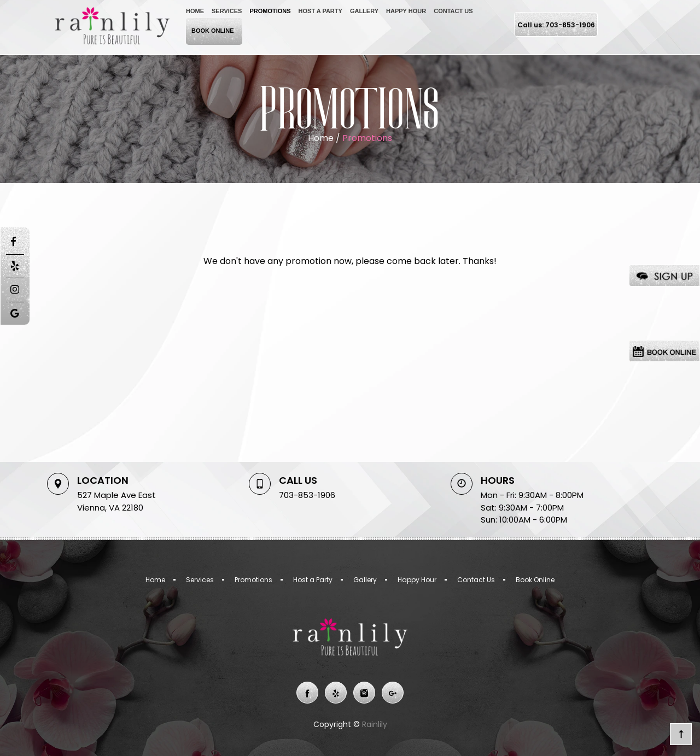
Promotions (270, 11)
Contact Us (453, 11)
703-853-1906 (307, 495)
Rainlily (374, 724)
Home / (325, 138)
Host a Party (320, 11)
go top (681, 734)
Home (195, 11)
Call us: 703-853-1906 (556, 25)
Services (227, 11)
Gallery (364, 11)
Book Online (213, 31)
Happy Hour (406, 11)
